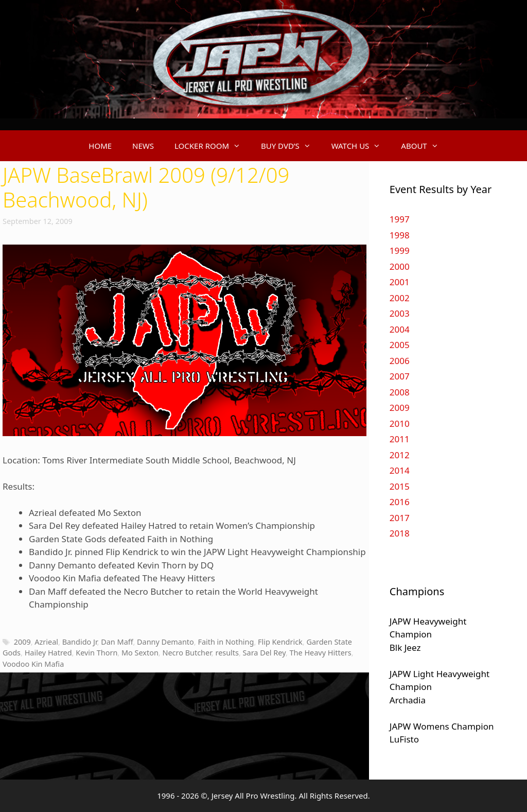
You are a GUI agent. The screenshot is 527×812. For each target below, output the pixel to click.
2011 (400, 439)
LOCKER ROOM (213, 146)
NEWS (143, 146)
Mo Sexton (140, 653)
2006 (400, 361)
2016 (400, 502)
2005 (400, 345)
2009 (22, 642)
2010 (400, 424)
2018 (400, 533)
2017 (400, 518)
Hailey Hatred (48, 653)
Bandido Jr (80, 642)
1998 (400, 235)
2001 (400, 282)
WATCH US (361, 146)
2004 (400, 329)
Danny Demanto (165, 642)
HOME (100, 146)
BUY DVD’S (291, 146)
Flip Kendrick (280, 642)
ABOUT (425, 146)
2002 (400, 298)
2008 (400, 392)
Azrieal (46, 642)
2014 (400, 470)
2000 (400, 266)
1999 (400, 250)
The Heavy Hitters (321, 653)
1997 (400, 219)
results (227, 653)
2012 (400, 455)
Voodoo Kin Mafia (33, 664)
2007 (400, 376)
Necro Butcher (187, 653)
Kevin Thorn (96, 653)
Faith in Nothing (226, 642)
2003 (400, 313)
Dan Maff (117, 642)
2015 (400, 486)
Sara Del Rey (264, 653)
